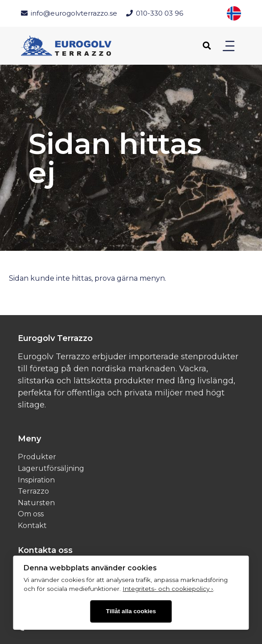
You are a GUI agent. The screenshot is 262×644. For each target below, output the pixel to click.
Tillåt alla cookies (131, 611)
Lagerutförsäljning (51, 468)
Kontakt (32, 526)
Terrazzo (33, 491)
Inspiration (36, 480)
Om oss (31, 514)
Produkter (37, 457)
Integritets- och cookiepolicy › (168, 589)
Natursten (36, 503)
